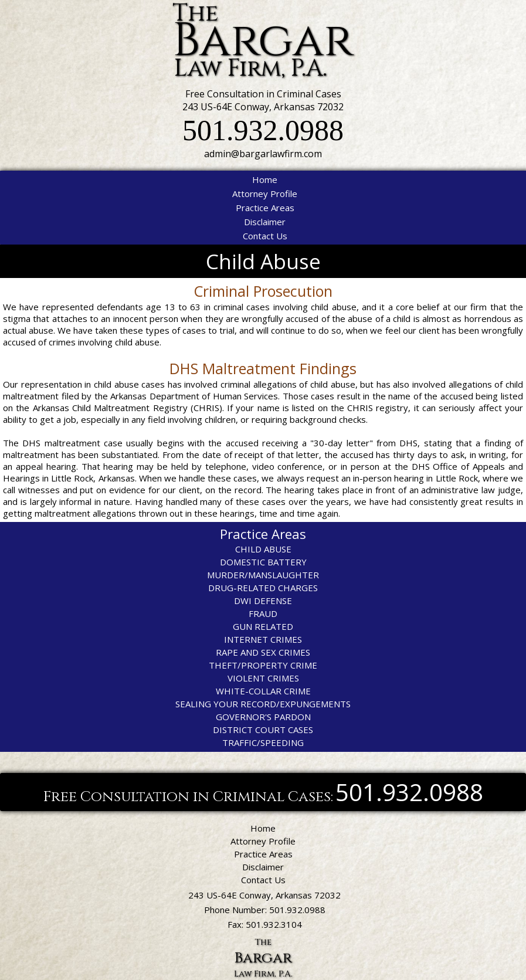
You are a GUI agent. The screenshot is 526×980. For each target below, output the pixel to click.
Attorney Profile (265, 194)
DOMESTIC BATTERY (263, 562)
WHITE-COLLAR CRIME (263, 691)
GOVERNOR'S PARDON (263, 717)
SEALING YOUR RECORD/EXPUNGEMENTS (263, 704)
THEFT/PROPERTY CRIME (263, 665)
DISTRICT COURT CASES (263, 730)
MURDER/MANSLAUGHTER (263, 575)
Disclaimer (265, 222)
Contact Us (265, 236)
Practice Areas (265, 208)
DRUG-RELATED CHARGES (263, 588)
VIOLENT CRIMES (263, 678)
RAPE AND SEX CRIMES (263, 652)
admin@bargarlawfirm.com (263, 154)
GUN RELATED (263, 626)
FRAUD (263, 613)
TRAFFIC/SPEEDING (263, 742)
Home (265, 179)
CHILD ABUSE (263, 549)
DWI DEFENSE (263, 601)
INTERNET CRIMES (263, 639)
